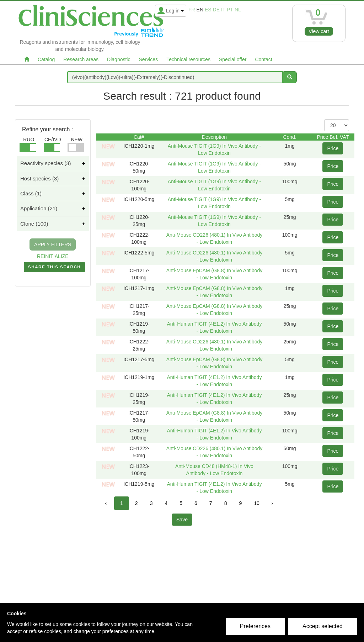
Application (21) (39, 208)
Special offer (233, 59)
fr (192, 10)
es (208, 10)
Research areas (81, 59)
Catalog (46, 59)
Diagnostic (119, 59)
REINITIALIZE (53, 256)
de (216, 10)
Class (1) (31, 193)
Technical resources (188, 59)
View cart (319, 31)
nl (238, 10)
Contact (263, 59)
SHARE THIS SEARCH (54, 268)
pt (230, 10)
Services (148, 59)
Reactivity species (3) (46, 163)
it (223, 10)
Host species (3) (39, 178)
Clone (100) (34, 224)
